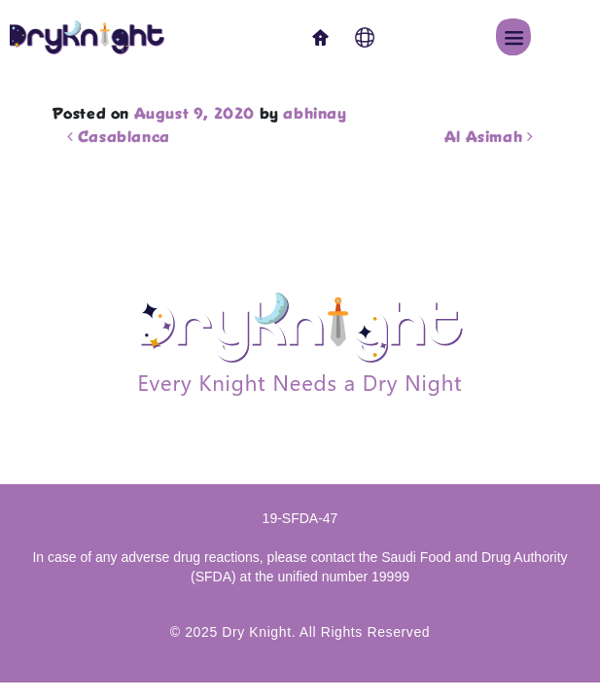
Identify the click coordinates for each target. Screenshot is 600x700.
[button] (513, 37)
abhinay (315, 115)
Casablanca (119, 138)
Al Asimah (489, 138)
